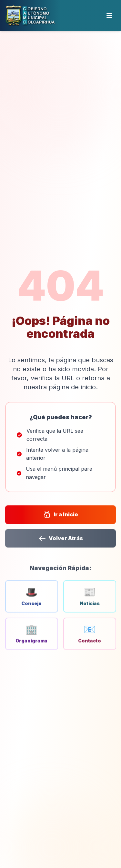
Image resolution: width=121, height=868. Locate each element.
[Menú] (109, 15)
